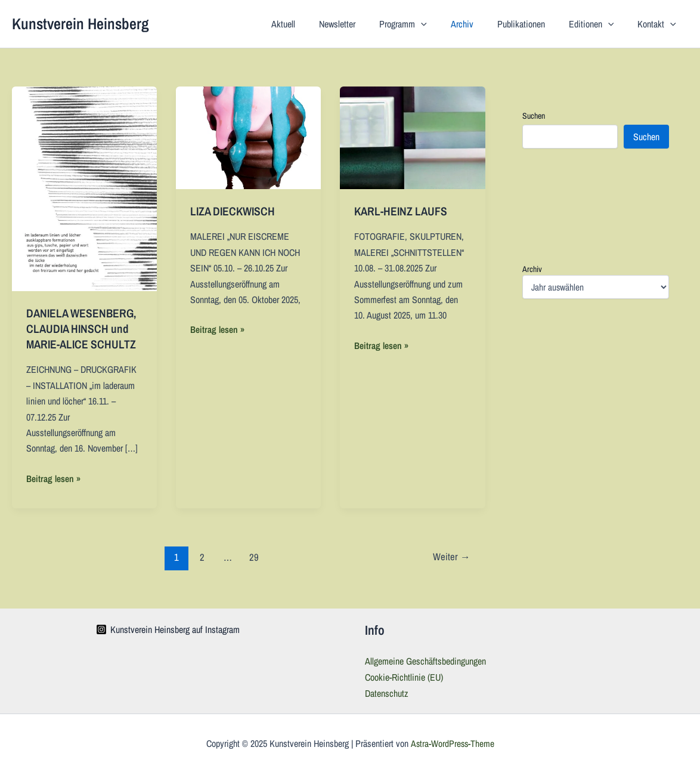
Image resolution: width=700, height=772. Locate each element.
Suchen (534, 116)
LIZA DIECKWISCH (234, 211)
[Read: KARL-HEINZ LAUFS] (412, 137)
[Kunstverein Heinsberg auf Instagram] (168, 629)
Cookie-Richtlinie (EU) (404, 676)
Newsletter (363, 24)
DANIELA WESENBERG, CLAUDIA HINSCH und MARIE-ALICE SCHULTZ (84, 328)
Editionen (599, 24)
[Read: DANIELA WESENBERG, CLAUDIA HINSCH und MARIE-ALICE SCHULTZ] (84, 188)
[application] (442, 24)
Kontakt (659, 24)
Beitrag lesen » (53, 478)
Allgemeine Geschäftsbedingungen (425, 660)
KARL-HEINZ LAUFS (402, 211)
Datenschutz (387, 692)
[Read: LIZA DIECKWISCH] (248, 137)
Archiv (479, 24)
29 (254, 556)
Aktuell (314, 24)
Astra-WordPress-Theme (452, 742)
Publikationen (533, 24)
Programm (425, 24)
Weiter (451, 556)
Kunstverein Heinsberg (80, 24)
